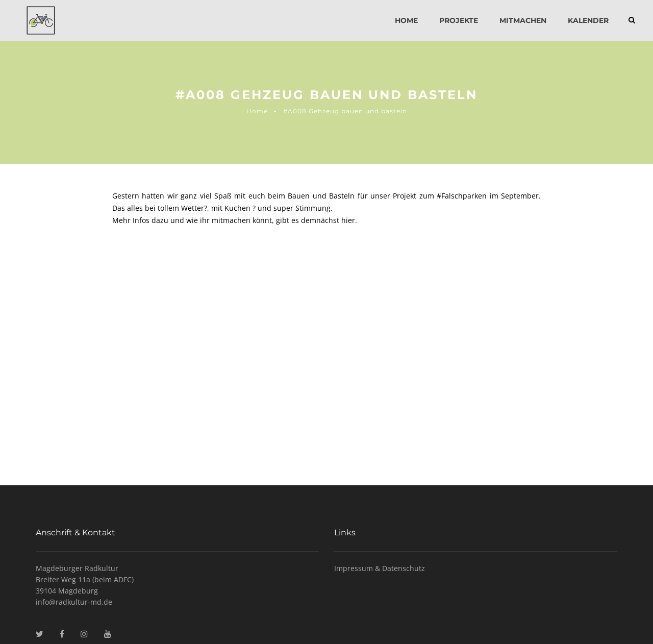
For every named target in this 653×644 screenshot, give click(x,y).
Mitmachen (523, 20)
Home (406, 20)
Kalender (588, 20)
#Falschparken (462, 196)
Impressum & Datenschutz (380, 568)
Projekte (459, 20)
